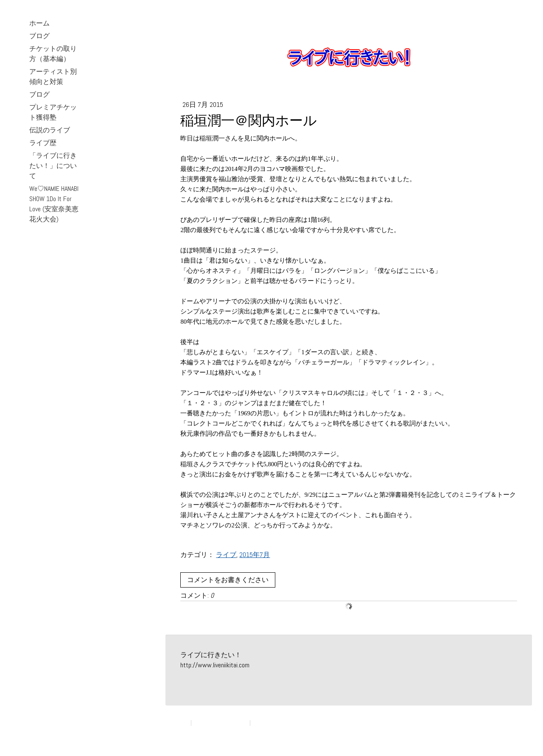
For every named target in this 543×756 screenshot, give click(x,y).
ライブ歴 (43, 143)
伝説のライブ (50, 130)
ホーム (39, 23)
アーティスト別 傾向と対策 (53, 77)
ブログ (39, 36)
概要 (184, 723)
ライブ (226, 555)
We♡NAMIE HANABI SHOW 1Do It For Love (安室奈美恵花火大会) (54, 204)
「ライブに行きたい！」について (53, 166)
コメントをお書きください (228, 580)
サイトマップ (269, 723)
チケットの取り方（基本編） (53, 54)
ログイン (508, 731)
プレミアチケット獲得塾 (53, 112)
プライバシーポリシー (221, 723)
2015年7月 (255, 555)
